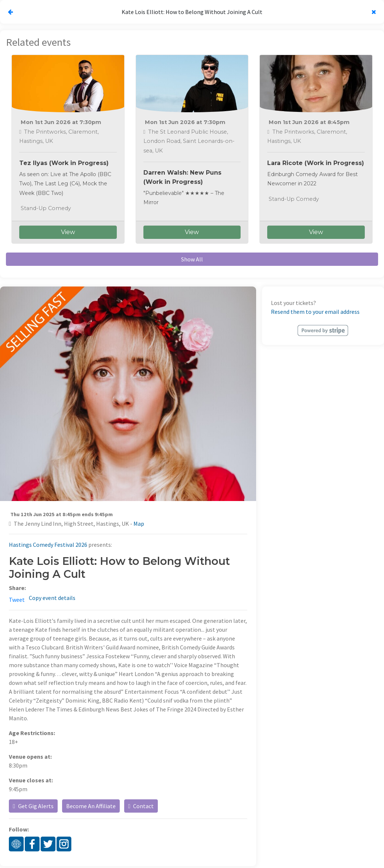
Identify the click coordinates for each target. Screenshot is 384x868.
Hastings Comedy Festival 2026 (48, 545)
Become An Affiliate (91, 806)
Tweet (17, 600)
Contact (141, 806)
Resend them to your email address (315, 312)
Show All (192, 259)
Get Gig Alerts (33, 806)
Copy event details (52, 598)
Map (139, 524)
